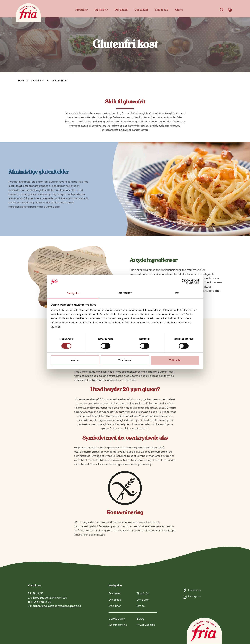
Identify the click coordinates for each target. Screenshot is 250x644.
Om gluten (121, 10)
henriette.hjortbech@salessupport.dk (59, 606)
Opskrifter (101, 10)
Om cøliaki (141, 10)
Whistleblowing (118, 625)
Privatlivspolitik (146, 625)
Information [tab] (125, 293)
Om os (179, 10)
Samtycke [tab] (73, 293)
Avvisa (75, 360)
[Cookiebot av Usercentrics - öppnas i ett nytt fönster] (184, 281)
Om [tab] (177, 293)
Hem (21, 81)
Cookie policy (117, 619)
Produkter (82, 10)
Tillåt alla (175, 360)
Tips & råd (161, 10)
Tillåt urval (125, 360)
